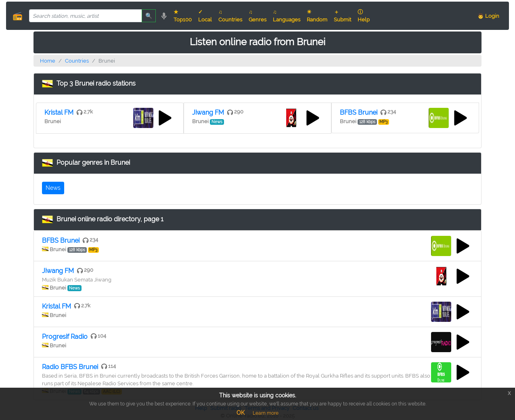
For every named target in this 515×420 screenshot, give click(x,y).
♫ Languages (287, 16)
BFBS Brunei (359, 112)
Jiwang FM (208, 112)
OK (241, 413)
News (53, 188)
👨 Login (488, 16)
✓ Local (205, 16)
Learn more (266, 413)
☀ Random (317, 16)
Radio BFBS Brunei (70, 367)
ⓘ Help (364, 16)
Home (48, 61)
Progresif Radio (65, 337)
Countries (77, 61)
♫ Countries (230, 16)
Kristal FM (59, 112)
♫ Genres (257, 16)
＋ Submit (342, 16)
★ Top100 (183, 16)
